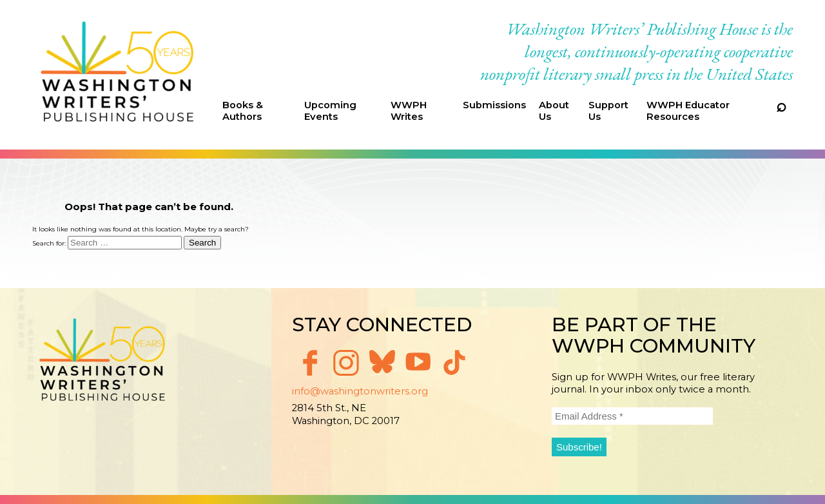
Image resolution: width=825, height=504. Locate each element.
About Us (554, 111)
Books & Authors (243, 111)
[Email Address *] (632, 416)
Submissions (494, 105)
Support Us (608, 111)
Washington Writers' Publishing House (118, 75)
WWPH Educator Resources (688, 111)
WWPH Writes (409, 111)
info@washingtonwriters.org (360, 391)
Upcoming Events (330, 111)
